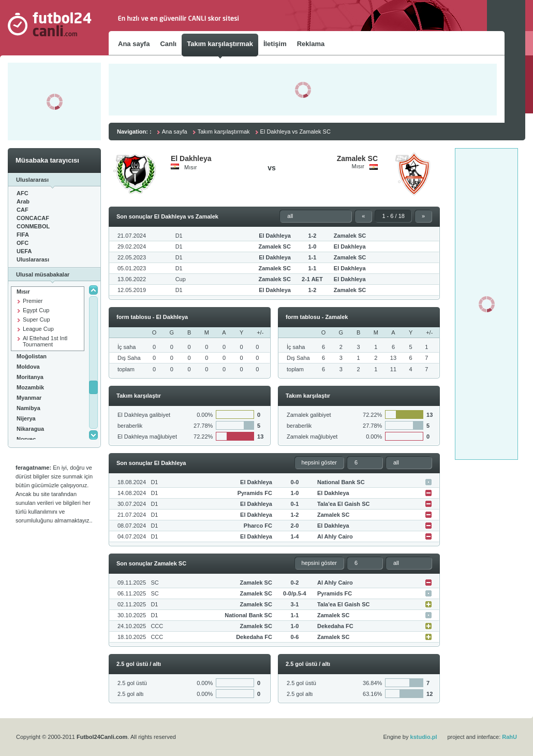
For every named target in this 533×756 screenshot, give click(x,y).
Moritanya (30, 377)
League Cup (38, 329)
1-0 (312, 246)
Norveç (26, 439)
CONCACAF (33, 218)
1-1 (312, 257)
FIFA (23, 235)
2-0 (294, 526)
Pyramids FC (255, 493)
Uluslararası (33, 259)
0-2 (294, 583)
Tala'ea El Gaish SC (343, 504)
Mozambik (30, 387)
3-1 (294, 604)
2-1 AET (312, 279)
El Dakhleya (191, 158)
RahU (509, 737)
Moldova (28, 367)
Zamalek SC (357, 158)
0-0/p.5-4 (295, 593)
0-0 (294, 482)
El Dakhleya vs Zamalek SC (295, 132)
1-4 (294, 536)
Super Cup (36, 319)
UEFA (24, 251)
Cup (181, 279)
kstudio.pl (424, 737)
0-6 (294, 637)
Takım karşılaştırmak (224, 132)
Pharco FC (258, 526)
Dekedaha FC (335, 626)
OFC (23, 243)
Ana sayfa (175, 132)
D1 (179, 236)
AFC (23, 193)
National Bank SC (341, 482)
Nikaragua (30, 429)
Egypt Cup (36, 310)
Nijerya (26, 418)
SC (154, 583)
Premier (33, 301)
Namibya (28, 408)
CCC (157, 626)
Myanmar (29, 398)
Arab (23, 201)
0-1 (294, 504)
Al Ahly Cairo (335, 536)
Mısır (23, 292)
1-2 (312, 236)
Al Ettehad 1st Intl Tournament (45, 341)
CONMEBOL (33, 226)
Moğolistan (32, 356)
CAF (23, 210)
